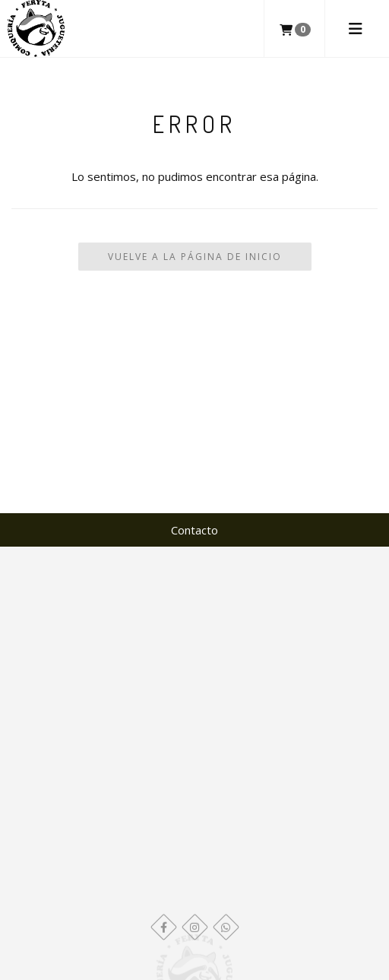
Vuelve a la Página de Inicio (195, 257)
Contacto (194, 530)
